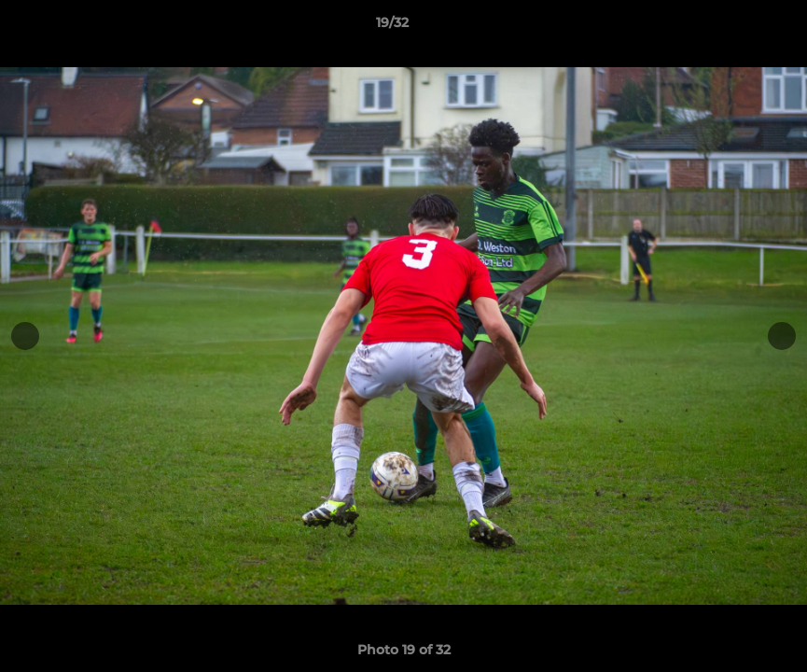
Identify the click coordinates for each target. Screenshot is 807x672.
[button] (729, 27)
